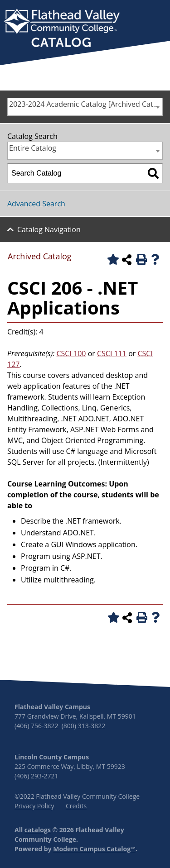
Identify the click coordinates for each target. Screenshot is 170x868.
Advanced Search (36, 204)
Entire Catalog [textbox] (33, 148)
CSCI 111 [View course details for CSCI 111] (112, 353)
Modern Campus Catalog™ (94, 849)
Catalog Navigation (49, 229)
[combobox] (85, 107)
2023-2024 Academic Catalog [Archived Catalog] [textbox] (86, 104)
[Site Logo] (62, 29)
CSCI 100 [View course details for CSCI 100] (71, 353)
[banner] (62, 29)
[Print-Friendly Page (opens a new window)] (141, 259)
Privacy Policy (34, 806)
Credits (76, 806)
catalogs (38, 830)
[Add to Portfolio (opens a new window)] (112, 259)
